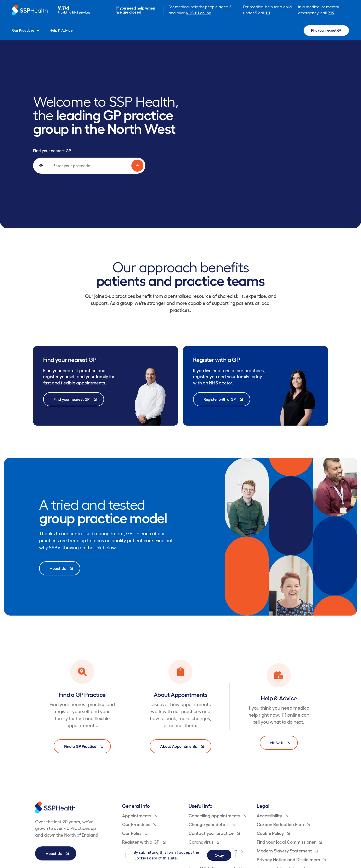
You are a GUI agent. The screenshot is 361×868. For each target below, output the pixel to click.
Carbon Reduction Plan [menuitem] (283, 825)
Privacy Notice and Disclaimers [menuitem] (291, 860)
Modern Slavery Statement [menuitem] (287, 851)
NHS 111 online (198, 13)
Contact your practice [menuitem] (214, 833)
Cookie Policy (146, 858)
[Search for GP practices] (137, 166)
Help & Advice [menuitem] (61, 30)
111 (268, 13)
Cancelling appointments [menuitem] (217, 816)
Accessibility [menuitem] (272, 816)
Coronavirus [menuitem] (204, 842)
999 (331, 13)
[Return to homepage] (30, 10)
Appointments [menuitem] (140, 816)
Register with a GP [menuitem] (144, 842)
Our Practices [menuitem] (26, 30)
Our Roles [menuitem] (135, 833)
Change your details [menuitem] (212, 825)
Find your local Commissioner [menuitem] (289, 842)
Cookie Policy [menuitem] (273, 833)
